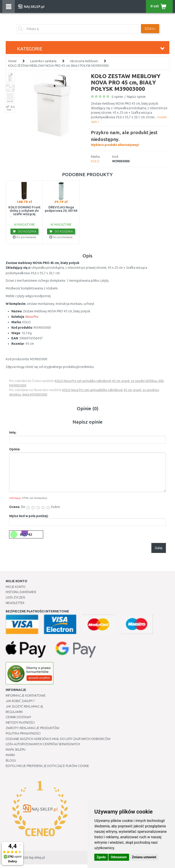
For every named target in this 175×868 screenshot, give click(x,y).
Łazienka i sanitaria (43, 61)
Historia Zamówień (21, 592)
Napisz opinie (136, 97)
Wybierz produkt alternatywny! (130, 138)
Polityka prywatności (23, 733)
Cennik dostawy (18, 717)
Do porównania (24, 237)
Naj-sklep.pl (37, 858)
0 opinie (117, 97)
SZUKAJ (150, 29)
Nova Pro (32, 317)
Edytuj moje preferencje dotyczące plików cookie (47, 766)
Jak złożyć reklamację (24, 706)
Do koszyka (24, 231)
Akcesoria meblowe (84, 61)
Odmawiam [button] (119, 857)
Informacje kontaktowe (26, 695)
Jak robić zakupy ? (20, 701)
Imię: (13, 432)
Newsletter (15, 603)
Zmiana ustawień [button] (144, 857)
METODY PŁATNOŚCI (20, 723)
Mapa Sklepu (16, 750)
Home (12, 61)
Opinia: (15, 449)
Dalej (159, 548)
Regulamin (14, 712)
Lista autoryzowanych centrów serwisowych (43, 744)
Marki (10, 755)
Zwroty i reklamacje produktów (32, 728)
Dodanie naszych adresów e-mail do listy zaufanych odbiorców (58, 739)
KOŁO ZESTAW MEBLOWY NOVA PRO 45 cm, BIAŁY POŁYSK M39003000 (58, 66)
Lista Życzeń (15, 597)
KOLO (95, 161)
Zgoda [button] (101, 857)
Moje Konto (16, 587)
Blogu (11, 760)
